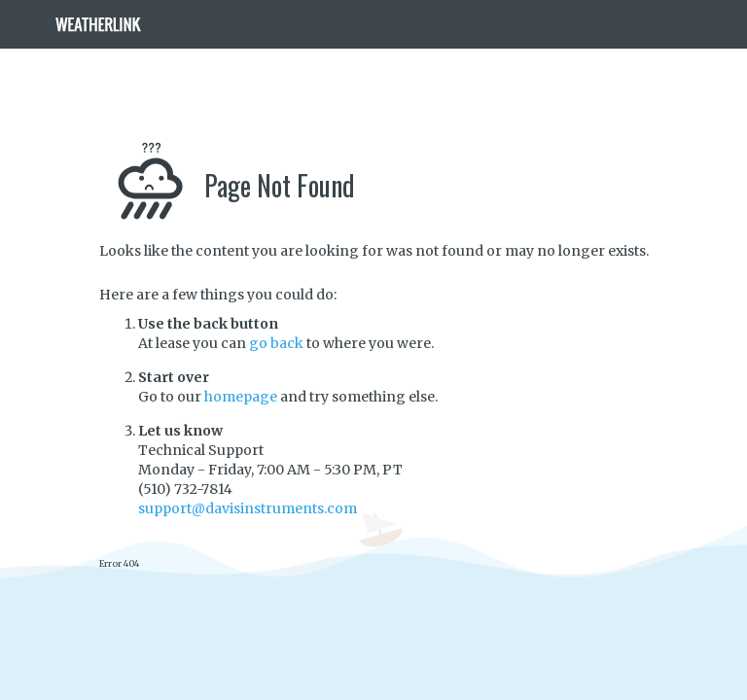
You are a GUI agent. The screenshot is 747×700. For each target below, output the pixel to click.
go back (276, 343)
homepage (241, 397)
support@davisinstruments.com (248, 508)
